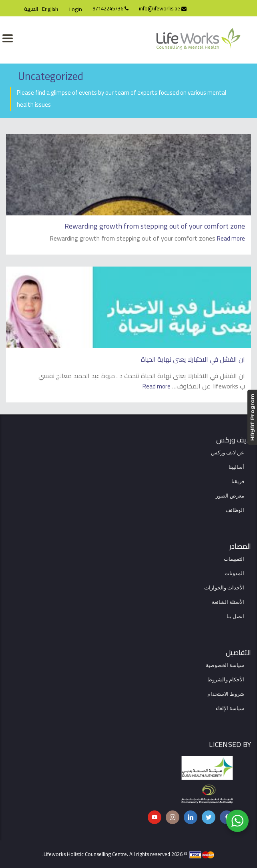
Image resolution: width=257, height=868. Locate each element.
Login (76, 9)
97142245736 (110, 8)
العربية (31, 9)
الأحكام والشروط (226, 680)
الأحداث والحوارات (224, 588)
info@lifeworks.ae (163, 8)
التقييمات (234, 559)
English (50, 9)
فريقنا (238, 482)
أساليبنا (236, 467)
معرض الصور (230, 496)
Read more (231, 238)
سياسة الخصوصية (225, 665)
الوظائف (235, 510)
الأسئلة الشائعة (228, 602)
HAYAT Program (252, 417)
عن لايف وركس (228, 453)
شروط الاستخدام (226, 694)
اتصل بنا (235, 617)
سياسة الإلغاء (230, 709)
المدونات (234, 573)
